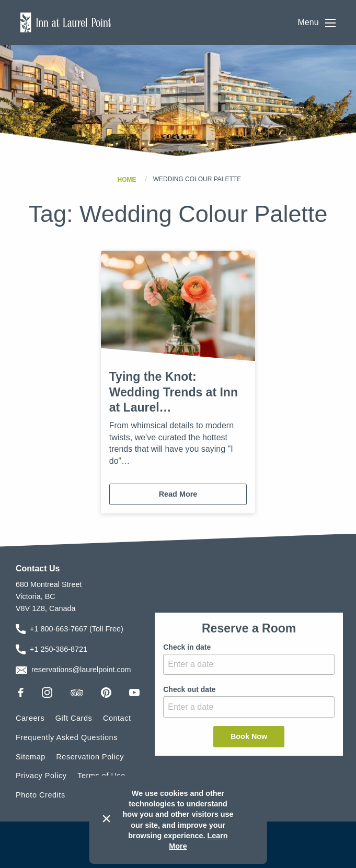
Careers (30, 718)
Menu (317, 23)
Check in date (187, 647)
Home (127, 179)
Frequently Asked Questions (67, 737)
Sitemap (31, 757)
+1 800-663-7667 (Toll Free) (77, 629)
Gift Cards (74, 718)
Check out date (189, 689)
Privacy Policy (41, 776)
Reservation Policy (90, 757)
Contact (117, 718)
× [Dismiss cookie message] (106, 818)
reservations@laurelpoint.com (81, 670)
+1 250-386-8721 (59, 649)
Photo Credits (41, 795)
